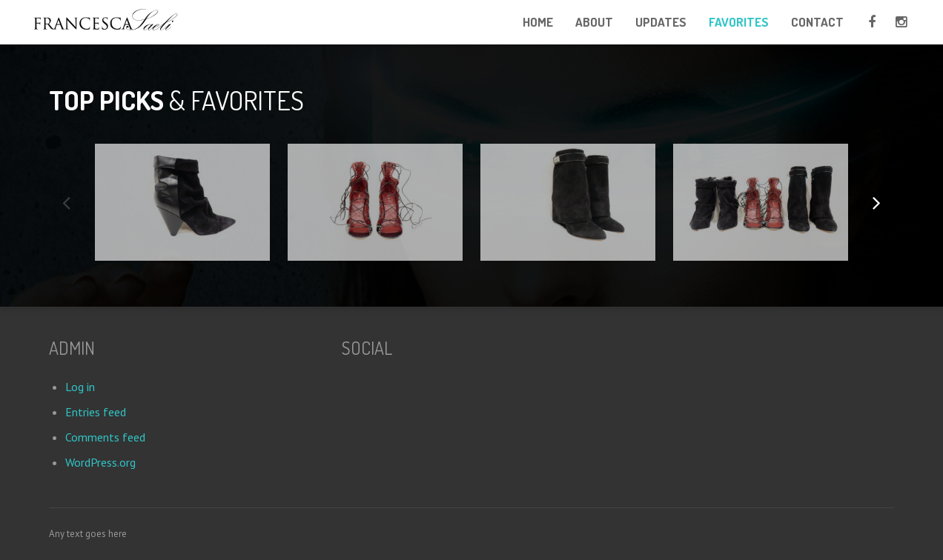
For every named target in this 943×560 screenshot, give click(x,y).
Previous (67, 202)
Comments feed (105, 437)
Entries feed (96, 412)
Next (876, 202)
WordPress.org (100, 462)
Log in (80, 387)
